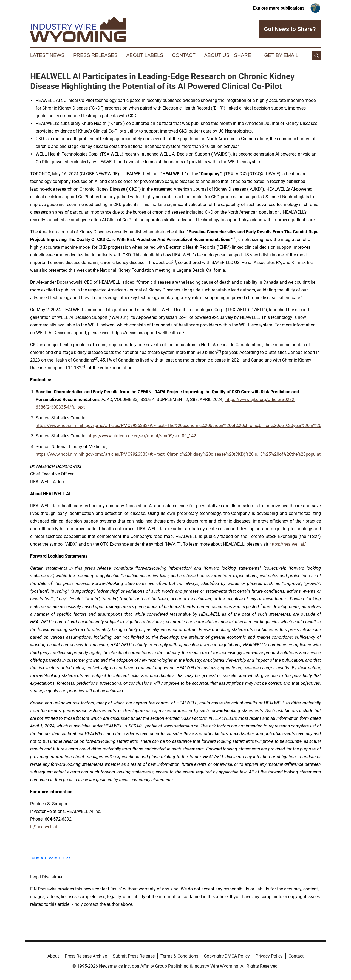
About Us (217, 55)
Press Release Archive (86, 956)
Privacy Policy (269, 956)
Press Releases (95, 55)
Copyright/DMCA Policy (227, 956)
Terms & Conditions (179, 956)
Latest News (47, 55)
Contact (184, 55)
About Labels (145, 55)
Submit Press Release (134, 956)
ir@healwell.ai (44, 827)
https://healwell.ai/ (288, 544)
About (53, 956)
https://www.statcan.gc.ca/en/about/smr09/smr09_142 (142, 436)
